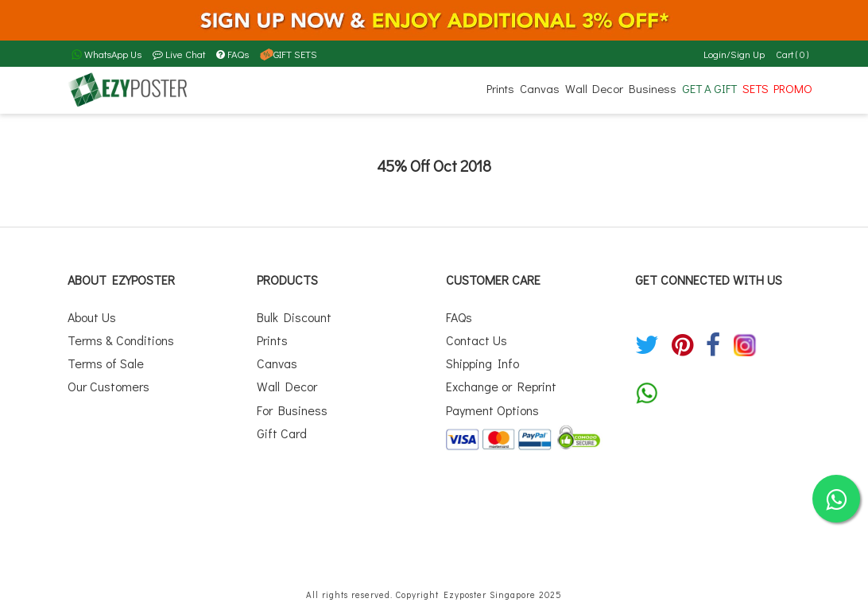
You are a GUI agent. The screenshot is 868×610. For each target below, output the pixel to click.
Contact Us (477, 340)
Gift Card (282, 433)
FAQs (232, 54)
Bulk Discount (294, 317)
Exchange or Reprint (501, 386)
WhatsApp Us (107, 54)
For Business (292, 410)
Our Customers (108, 386)
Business (653, 88)
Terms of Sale (106, 363)
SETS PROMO (777, 88)
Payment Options (492, 410)
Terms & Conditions (121, 340)
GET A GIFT (709, 88)
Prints (500, 88)
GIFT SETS (289, 54)
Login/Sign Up (734, 54)
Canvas (540, 88)
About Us (92, 317)
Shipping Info (482, 363)
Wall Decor (594, 88)
